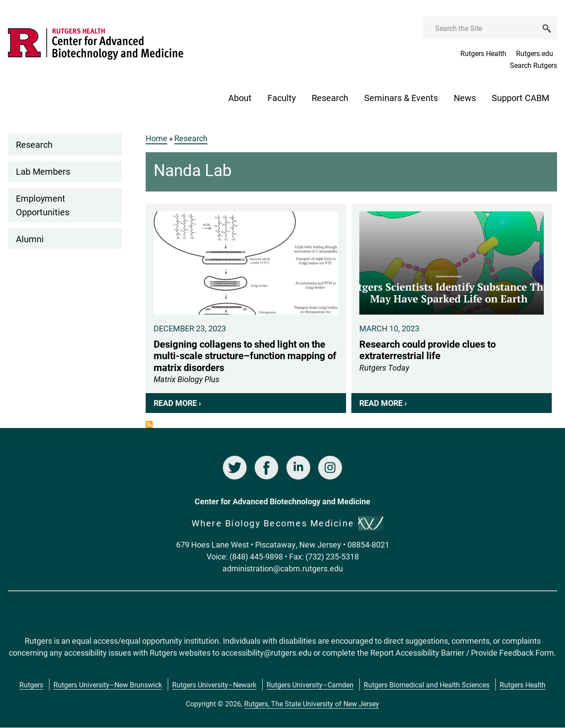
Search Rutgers (533, 65)
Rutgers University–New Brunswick (108, 685)
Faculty (282, 98)
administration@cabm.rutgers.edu (283, 568)
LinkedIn (298, 468)
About (240, 98)
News (465, 98)
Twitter (235, 468)
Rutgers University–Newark (214, 685)
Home (156, 138)
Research (330, 98)
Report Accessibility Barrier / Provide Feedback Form (462, 653)
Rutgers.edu (535, 53)
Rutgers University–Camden (310, 685)
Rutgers (31, 685)
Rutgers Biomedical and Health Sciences (427, 685)
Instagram (330, 468)
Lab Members (43, 171)
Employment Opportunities (43, 205)
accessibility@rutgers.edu (266, 653)
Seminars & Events (401, 98)
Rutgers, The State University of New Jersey (312, 704)
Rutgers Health (483, 53)
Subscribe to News (149, 424)
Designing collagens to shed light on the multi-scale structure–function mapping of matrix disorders (246, 308)
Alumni (30, 239)
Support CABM (520, 98)
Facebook (267, 468)
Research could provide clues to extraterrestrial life (452, 308)
